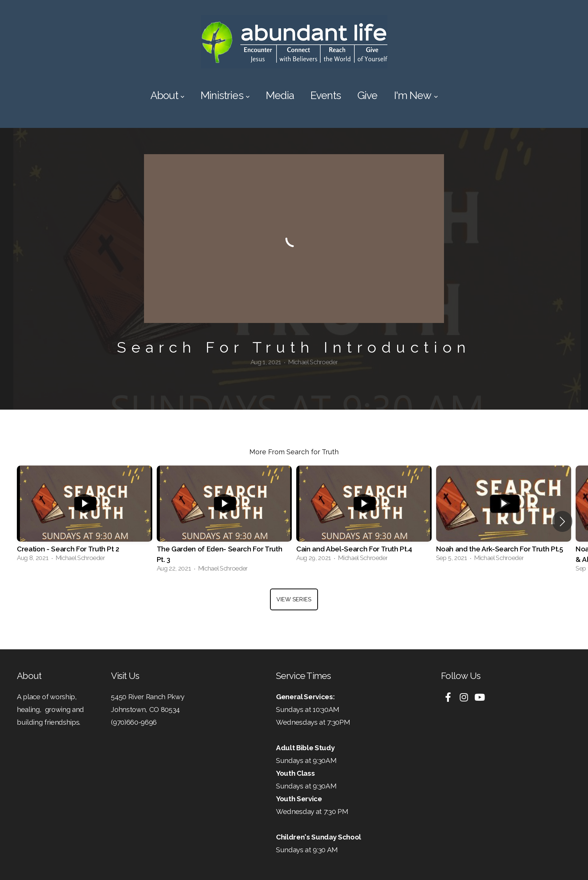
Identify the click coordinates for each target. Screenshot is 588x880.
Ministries (225, 95)
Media (280, 95)
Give (367, 95)
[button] (562, 521)
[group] (85, 516)
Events (326, 95)
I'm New (416, 95)
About (167, 95)
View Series (294, 599)
